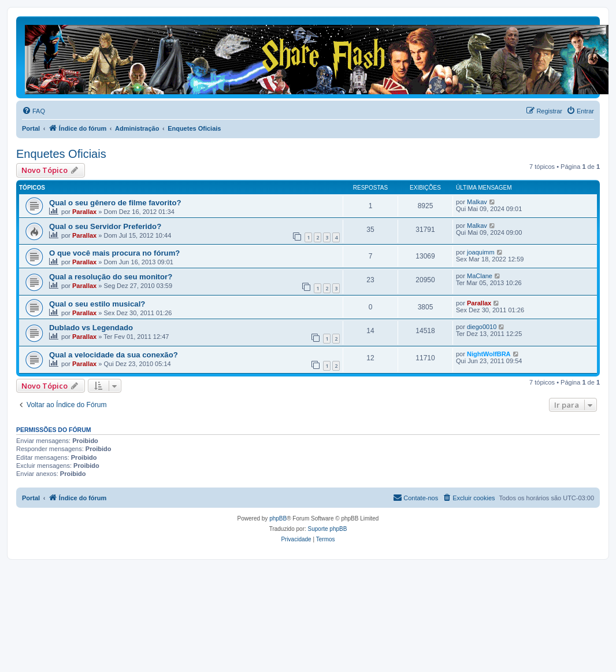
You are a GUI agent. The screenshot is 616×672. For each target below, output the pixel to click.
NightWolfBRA (489, 354)
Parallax (84, 212)
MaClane (480, 276)
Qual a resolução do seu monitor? (111, 277)
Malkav (477, 202)
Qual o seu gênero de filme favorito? (115, 203)
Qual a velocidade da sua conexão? (114, 355)
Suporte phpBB (328, 529)
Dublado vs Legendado (91, 328)
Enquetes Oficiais (61, 154)
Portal (31, 128)
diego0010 (482, 327)
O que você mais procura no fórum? (114, 253)
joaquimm (481, 252)
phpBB (278, 518)
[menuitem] (34, 111)
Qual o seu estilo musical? (97, 304)
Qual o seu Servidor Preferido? (105, 226)
